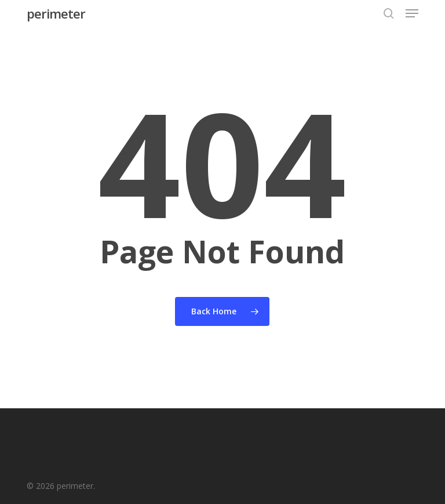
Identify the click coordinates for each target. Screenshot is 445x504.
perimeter (56, 13)
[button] (412, 13)
